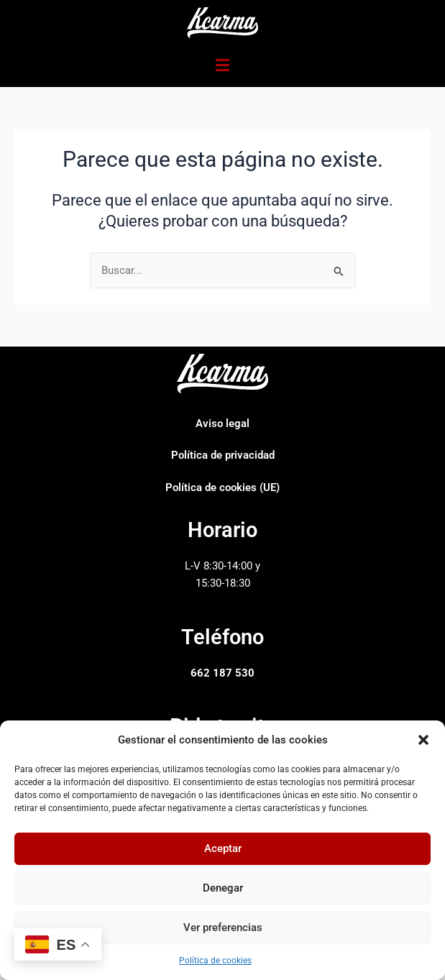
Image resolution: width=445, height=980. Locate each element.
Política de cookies (215, 961)
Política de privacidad (223, 455)
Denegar (223, 888)
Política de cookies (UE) (222, 487)
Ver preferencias (223, 928)
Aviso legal (222, 423)
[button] (423, 740)
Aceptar (223, 848)
